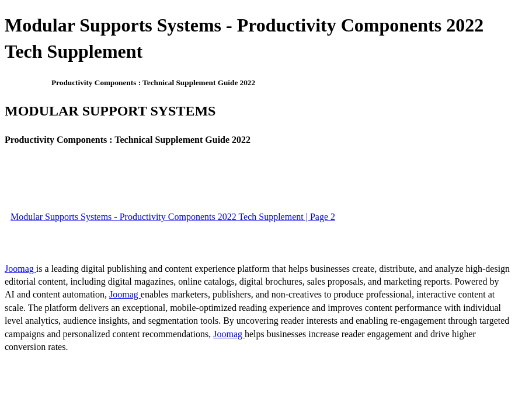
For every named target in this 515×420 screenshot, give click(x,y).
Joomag (20, 269)
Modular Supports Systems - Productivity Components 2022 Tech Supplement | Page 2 (173, 217)
